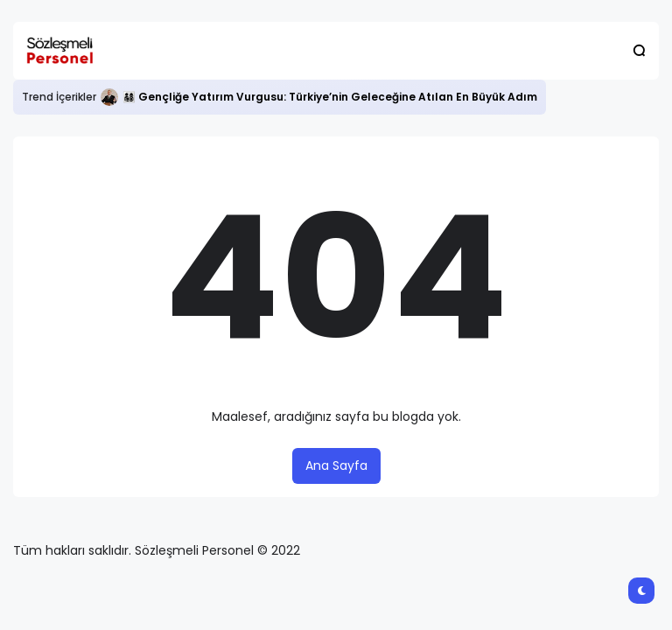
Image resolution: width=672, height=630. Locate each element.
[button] (639, 50)
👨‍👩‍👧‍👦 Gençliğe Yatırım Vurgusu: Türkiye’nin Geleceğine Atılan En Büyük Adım (330, 97)
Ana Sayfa (336, 465)
